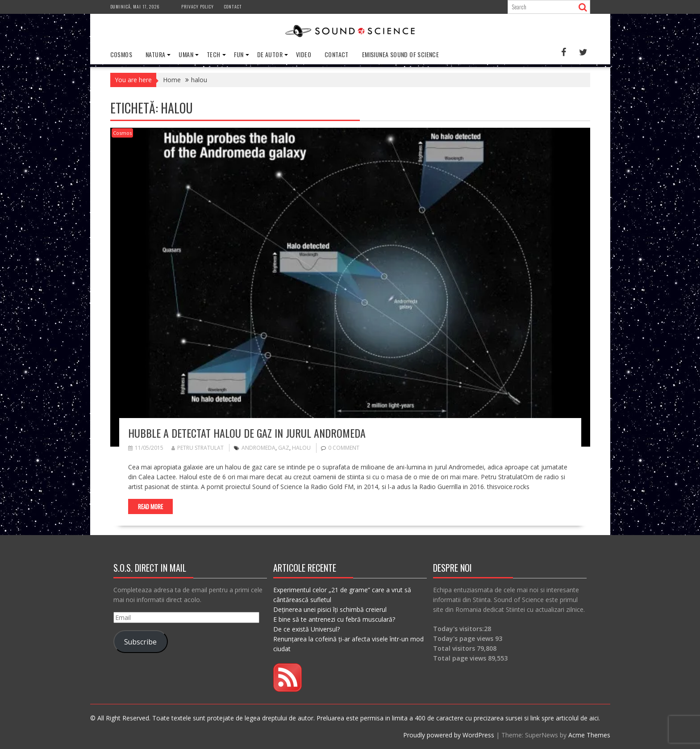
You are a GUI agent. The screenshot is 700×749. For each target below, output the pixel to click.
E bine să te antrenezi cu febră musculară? (334, 619)
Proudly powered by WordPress (449, 735)
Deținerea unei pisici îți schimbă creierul (330, 609)
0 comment (344, 448)
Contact (233, 6)
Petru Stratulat (198, 448)
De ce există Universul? (306, 629)
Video (304, 54)
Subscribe (140, 642)
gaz (284, 448)
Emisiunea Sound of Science (400, 54)
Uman (186, 54)
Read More (150, 506)
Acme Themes (589, 735)
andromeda (258, 448)
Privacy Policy (198, 6)
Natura (155, 54)
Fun (239, 54)
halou (301, 448)
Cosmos (121, 54)
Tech (214, 54)
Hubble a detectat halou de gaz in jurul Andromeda (247, 433)
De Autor (270, 54)
